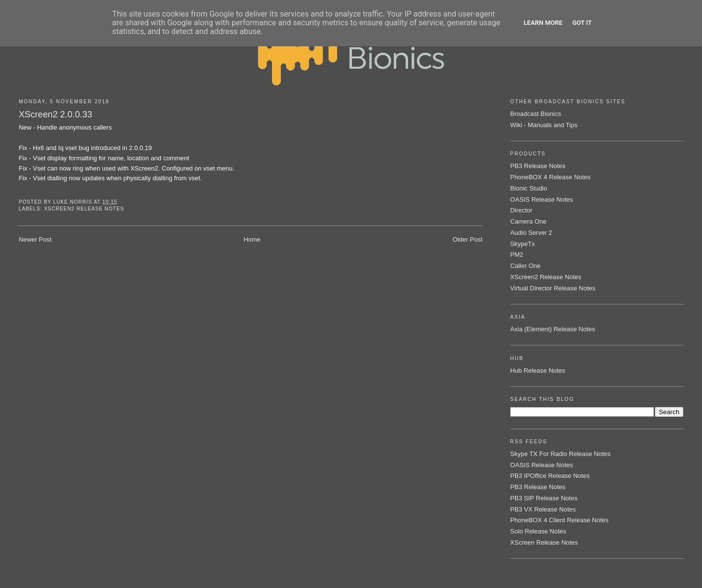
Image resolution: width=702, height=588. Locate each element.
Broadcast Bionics (536, 114)
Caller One (526, 266)
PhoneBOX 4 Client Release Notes (560, 520)
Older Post (467, 239)
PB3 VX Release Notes (543, 509)
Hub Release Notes (538, 370)
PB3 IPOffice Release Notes (550, 476)
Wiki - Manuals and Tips (544, 125)
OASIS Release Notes (542, 199)
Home (252, 239)
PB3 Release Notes (538, 166)
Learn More (543, 23)
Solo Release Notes (538, 531)
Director (522, 210)
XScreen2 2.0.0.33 (55, 114)
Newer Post (35, 239)
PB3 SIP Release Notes (544, 498)
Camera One (528, 221)
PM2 (517, 255)
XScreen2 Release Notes (84, 209)
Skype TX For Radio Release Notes (561, 454)
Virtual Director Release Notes (553, 288)
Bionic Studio (529, 188)
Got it (582, 23)
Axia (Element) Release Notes (553, 329)
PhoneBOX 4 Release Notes (551, 177)
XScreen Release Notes (544, 542)
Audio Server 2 (531, 233)
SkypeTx (523, 244)
